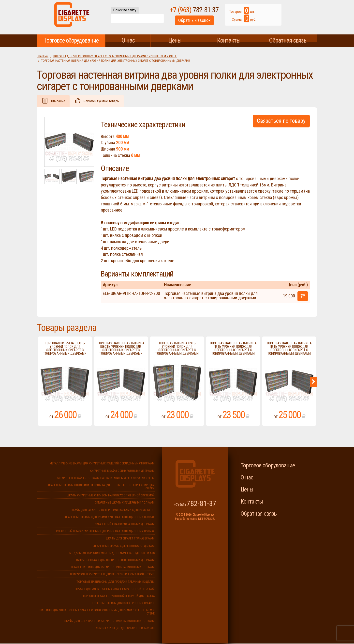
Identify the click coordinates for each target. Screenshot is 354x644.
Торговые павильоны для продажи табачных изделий (116, 582)
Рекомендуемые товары (104, 101)
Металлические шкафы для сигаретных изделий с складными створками (102, 464)
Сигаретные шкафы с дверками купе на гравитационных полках (109, 518)
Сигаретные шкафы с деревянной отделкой (124, 546)
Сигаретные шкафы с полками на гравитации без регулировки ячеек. (106, 478)
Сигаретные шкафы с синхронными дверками (122, 471)
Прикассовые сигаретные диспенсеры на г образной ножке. (112, 575)
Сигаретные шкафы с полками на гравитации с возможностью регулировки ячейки (101, 487)
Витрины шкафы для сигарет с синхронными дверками (115, 561)
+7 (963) (212, 12)
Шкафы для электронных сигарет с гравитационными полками (109, 621)
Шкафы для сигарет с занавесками (130, 539)
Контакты (229, 40)
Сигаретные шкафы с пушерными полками (125, 503)
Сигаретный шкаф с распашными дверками (125, 525)
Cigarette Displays (72, 17)
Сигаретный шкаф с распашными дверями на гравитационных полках (105, 532)
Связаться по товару (281, 121)
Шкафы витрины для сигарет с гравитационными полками (113, 568)
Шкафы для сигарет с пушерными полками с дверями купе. (113, 510)
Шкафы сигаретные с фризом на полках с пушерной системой (111, 496)
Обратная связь (288, 40)
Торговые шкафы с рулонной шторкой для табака (119, 597)
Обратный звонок (212, 23)
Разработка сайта (186, 519)
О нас (128, 40)
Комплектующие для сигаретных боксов (125, 629)
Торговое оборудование (71, 40)
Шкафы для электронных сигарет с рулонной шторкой (115, 589)
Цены (175, 40)
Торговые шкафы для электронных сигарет (123, 604)
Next (313, 382)
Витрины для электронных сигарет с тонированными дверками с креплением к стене (115, 56)
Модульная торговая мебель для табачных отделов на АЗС (112, 553)
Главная (43, 56)
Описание (59, 101)
